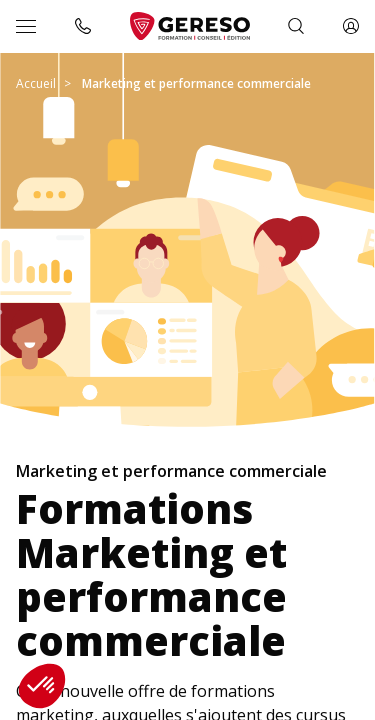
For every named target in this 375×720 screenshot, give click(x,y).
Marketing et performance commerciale (196, 83)
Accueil (36, 83)
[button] (42, 686)
